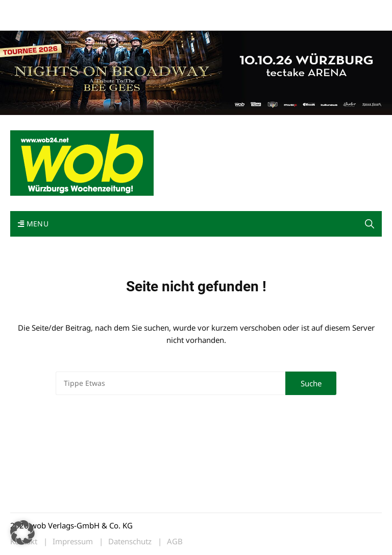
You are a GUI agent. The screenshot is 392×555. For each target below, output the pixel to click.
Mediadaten (29, 9)
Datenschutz (130, 541)
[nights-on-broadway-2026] (196, 72)
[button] (370, 224)
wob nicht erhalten (81, 9)
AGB (175, 541)
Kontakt (127, 9)
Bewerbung (28, 22)
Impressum (161, 9)
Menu (33, 224)
